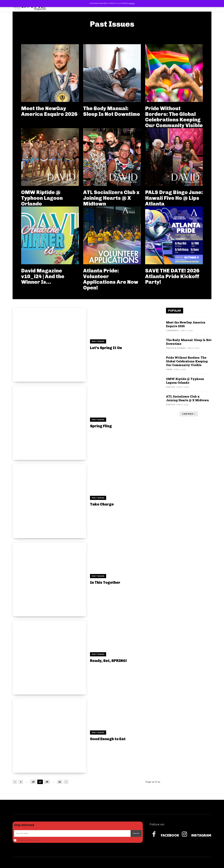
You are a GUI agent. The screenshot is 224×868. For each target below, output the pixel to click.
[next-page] (66, 782)
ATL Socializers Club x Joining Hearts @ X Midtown (111, 198)
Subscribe (136, 833)
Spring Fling (101, 426)
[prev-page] (15, 782)
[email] (72, 833)
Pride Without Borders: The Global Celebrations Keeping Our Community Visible (174, 117)
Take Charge (102, 504)
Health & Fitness (176, 348)
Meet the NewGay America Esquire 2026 (49, 111)
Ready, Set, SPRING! (108, 661)
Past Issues (98, 341)
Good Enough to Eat (108, 739)
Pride (169, 369)
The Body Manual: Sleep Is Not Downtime (112, 111)
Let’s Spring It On (106, 348)
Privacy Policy (34, 840)
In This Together (105, 583)
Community (172, 331)
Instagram (201, 835)
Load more (189, 414)
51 (60, 782)
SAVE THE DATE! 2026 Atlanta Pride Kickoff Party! (172, 276)
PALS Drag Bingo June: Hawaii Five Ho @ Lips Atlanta (174, 198)
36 (33, 782)
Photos (170, 387)
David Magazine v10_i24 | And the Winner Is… (43, 276)
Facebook (170, 835)
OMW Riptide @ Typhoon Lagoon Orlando (42, 198)
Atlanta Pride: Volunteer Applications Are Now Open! (111, 279)
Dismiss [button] (132, 3)
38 (47, 782)
